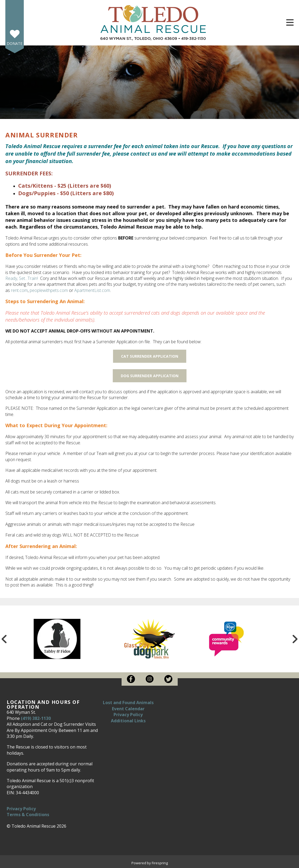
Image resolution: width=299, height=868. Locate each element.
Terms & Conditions (28, 815)
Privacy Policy (21, 809)
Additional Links (128, 721)
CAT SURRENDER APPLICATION (150, 356)
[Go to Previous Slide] (4, 639)
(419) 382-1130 (36, 718)
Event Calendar (128, 709)
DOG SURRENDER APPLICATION (150, 376)
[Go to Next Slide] (295, 639)
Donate (15, 43)
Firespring (160, 863)
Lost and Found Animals (128, 703)
